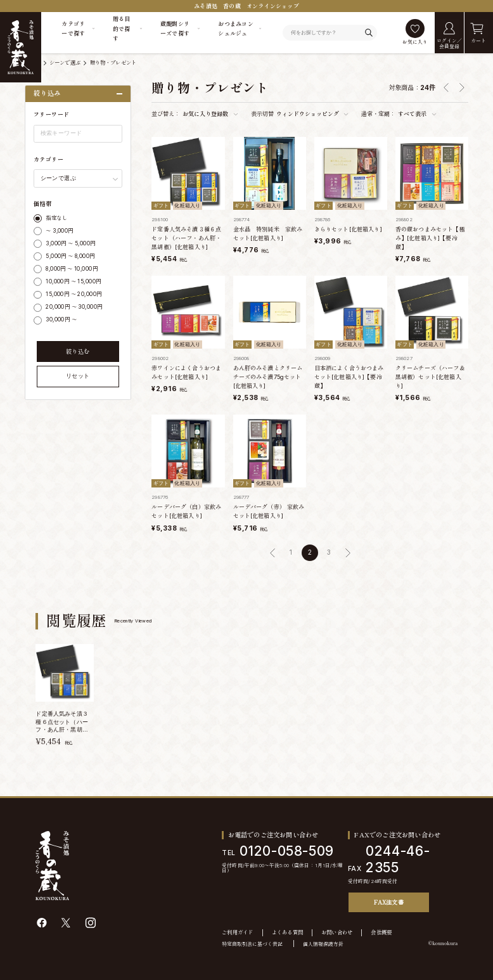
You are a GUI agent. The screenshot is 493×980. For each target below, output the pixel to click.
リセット (78, 376)
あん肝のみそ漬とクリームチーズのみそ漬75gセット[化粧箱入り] (268, 377)
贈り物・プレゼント (113, 63)
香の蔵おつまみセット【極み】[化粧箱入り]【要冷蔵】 (430, 238)
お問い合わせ (337, 932)
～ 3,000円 (59, 231)
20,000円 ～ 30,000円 (74, 307)
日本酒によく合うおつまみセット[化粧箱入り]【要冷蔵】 (349, 377)
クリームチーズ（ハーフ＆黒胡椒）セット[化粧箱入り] (430, 377)
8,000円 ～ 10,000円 (72, 269)
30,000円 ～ (61, 319)
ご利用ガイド (238, 932)
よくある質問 (288, 932)
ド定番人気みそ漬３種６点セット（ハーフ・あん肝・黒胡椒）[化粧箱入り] (186, 238)
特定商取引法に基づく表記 (252, 944)
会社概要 (381, 932)
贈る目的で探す (122, 29)
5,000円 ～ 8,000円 (70, 256)
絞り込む (78, 351)
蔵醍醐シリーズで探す (175, 29)
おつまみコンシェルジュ (236, 29)
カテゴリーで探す (73, 29)
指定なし (56, 218)
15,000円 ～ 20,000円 (74, 294)
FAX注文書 (389, 902)
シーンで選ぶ (65, 63)
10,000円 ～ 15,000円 (73, 281)
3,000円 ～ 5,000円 (70, 243)
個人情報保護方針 (323, 944)
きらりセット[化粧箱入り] (348, 229)
